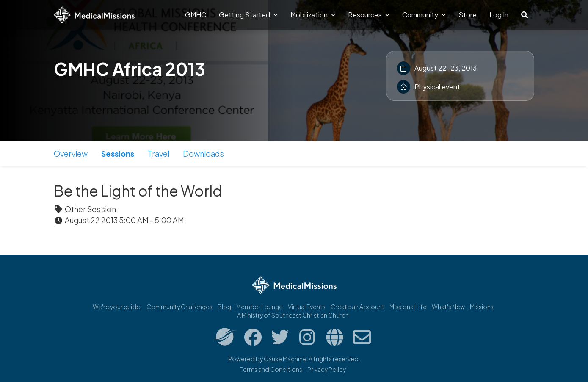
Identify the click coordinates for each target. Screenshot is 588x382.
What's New (448, 307)
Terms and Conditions (271, 369)
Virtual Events (307, 307)
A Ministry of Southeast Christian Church (293, 315)
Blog (224, 307)
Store (468, 15)
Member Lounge (259, 307)
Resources (369, 15)
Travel (159, 154)
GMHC (196, 15)
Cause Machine (285, 359)
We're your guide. (117, 307)
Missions (482, 307)
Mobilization (313, 15)
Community (424, 15)
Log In (499, 15)
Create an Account (357, 307)
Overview (71, 154)
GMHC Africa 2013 (130, 69)
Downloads (203, 154)
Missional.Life (408, 307)
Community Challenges (179, 307)
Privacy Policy (327, 369)
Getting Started (248, 15)
